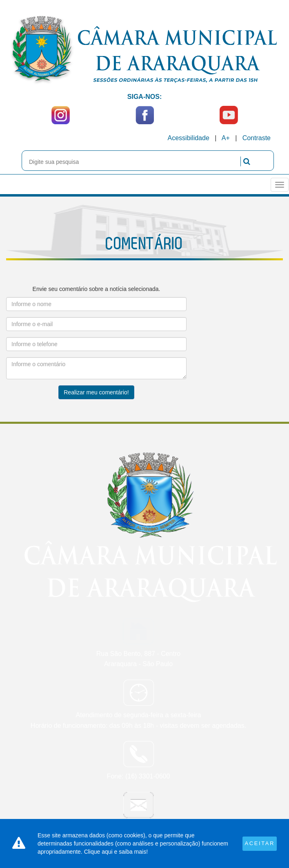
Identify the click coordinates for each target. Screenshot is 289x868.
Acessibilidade (189, 138)
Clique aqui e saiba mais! (116, 852)
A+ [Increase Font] (226, 138)
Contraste (257, 138)
